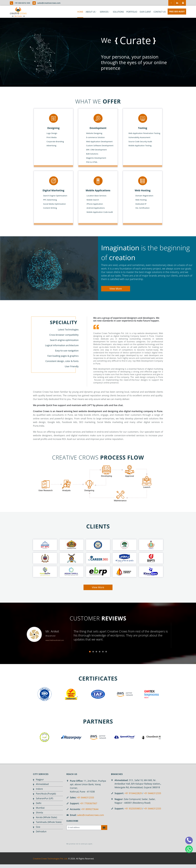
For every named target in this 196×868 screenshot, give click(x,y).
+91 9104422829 (133, 793)
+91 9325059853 (133, 808)
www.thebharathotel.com (55, 640)
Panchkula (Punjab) (46, 794)
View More (116, 289)
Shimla (39, 812)
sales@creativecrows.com (49, 3)
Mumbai (40, 808)
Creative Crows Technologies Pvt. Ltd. (50, 859)
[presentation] (85, 837)
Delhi (39, 803)
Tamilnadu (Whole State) (49, 822)
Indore (39, 789)
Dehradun (41, 831)
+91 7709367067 (88, 803)
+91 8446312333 (85, 797)
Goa (38, 827)
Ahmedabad (42, 784)
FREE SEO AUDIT (177, 12)
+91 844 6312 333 (22, 3)
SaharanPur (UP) (44, 798)
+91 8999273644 (90, 809)
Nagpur (40, 779)
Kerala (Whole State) (46, 817)
